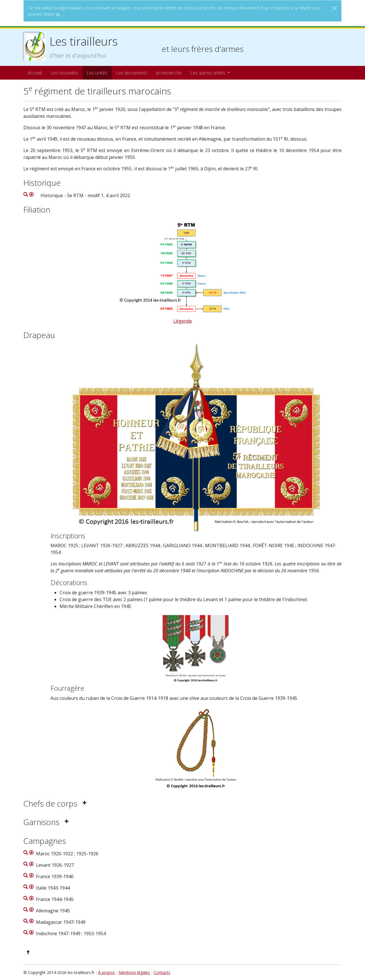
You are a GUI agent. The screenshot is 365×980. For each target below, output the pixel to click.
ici (58, 14)
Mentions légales (134, 972)
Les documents (132, 73)
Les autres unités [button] (208, 73)
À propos (107, 972)
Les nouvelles (64, 73)
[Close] (334, 8)
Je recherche (169, 73)
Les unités (97, 73)
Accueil (35, 73)
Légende (183, 321)
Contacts (162, 972)
